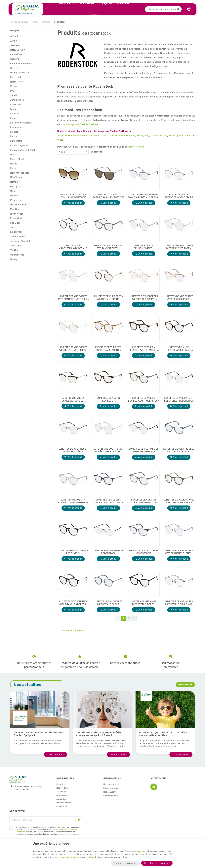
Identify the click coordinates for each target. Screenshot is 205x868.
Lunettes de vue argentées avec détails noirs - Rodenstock (73, 247)
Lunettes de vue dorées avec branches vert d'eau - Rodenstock (73, 298)
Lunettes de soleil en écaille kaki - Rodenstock (108, 196)
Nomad (14, 182)
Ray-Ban (15, 209)
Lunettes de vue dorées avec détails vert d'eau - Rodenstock (73, 349)
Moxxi (13, 168)
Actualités (61, 799)
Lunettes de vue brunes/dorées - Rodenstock (144, 247)
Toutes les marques (41, 22)
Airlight (14, 36)
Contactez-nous (111, 796)
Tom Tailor (16, 246)
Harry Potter (17, 82)
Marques (15, 31)
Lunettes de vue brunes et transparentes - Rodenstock (108, 247)
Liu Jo (14, 136)
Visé (60, 140)
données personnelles (106, 856)
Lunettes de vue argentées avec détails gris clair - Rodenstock (179, 196)
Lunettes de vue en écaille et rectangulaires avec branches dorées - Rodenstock (108, 399)
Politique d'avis (111, 788)
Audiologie (61, 792)
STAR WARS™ (18, 237)
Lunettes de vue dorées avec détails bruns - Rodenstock (108, 298)
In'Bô (13, 91)
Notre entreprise (111, 784)
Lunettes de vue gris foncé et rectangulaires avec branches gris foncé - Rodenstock (108, 501)
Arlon (60, 136)
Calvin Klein (16, 54)
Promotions (62, 806)
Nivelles (131, 136)
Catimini (15, 59)
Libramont (95, 136)
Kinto (13, 109)
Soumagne (175, 136)
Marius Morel (17, 159)
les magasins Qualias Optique (111, 131)
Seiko (13, 227)
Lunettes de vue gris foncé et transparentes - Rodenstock (144, 501)
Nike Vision (16, 177)
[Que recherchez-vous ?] (163, 9)
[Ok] (79, 820)
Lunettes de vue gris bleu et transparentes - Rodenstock (179, 450)
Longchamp (16, 141)
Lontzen (163, 136)
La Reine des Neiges (21, 123)
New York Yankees (20, 173)
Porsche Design (18, 205)
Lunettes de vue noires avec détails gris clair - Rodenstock (179, 603)
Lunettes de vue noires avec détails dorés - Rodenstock (144, 603)
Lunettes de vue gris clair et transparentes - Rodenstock (73, 501)
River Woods (17, 214)
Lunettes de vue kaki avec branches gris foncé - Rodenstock (179, 501)
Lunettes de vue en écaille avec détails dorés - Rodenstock (179, 349)
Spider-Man (16, 232)
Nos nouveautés (111, 792)
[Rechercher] (178, 9)
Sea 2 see (15, 223)
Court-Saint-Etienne (113, 136)
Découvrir (184, 685)
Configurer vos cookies (125, 862)
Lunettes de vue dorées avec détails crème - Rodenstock (144, 298)
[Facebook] (154, 787)
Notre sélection (64, 803)
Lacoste (14, 114)
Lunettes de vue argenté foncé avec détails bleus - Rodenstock (144, 196)
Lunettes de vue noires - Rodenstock (73, 552)
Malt (13, 155)
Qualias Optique (19, 22)
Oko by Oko (16, 186)
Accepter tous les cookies (157, 862)
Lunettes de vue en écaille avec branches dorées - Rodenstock (144, 349)
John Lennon (17, 100)
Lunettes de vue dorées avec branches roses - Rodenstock (179, 247)
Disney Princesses (20, 73)
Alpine (14, 41)
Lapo (13, 118)
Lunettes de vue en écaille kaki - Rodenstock (144, 399)
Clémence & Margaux (21, 64)
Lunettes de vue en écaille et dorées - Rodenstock (73, 399)
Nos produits (62, 788)
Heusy (140, 136)
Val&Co (14, 250)
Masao (14, 164)
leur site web (137, 147)
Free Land (16, 77)
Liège (154, 136)
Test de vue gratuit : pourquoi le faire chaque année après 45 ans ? (99, 734)
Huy (147, 136)
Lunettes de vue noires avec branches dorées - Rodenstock (73, 603)
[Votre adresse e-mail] (46, 820)
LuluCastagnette (19, 145)
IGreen (14, 86)
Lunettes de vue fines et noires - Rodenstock (144, 450)
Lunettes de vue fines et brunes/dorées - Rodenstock (73, 450)
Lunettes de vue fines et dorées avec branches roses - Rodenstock (108, 450)
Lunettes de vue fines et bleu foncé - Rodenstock (179, 399)
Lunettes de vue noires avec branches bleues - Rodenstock (179, 552)
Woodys (14, 259)
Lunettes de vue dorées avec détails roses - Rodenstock (179, 298)
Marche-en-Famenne (76, 136)
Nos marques (62, 795)
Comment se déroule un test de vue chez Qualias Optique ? (39, 734)
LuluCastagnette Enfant (23, 150)
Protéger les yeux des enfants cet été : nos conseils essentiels (163, 734)
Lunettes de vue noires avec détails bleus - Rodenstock (108, 603)
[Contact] (189, 9)
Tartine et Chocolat (20, 241)
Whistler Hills (17, 255)
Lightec (14, 132)
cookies (154, 849)
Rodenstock (16, 218)
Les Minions (16, 127)
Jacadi (14, 95)
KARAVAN (15, 104)
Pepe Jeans (16, 200)
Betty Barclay (18, 50)
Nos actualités (27, 685)
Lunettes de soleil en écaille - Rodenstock (73, 196)
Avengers (15, 45)
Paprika (14, 196)
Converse (15, 68)
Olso (13, 191)
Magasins (61, 784)
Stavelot (187, 136)
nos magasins (81, 124)
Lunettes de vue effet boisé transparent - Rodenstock (108, 349)
